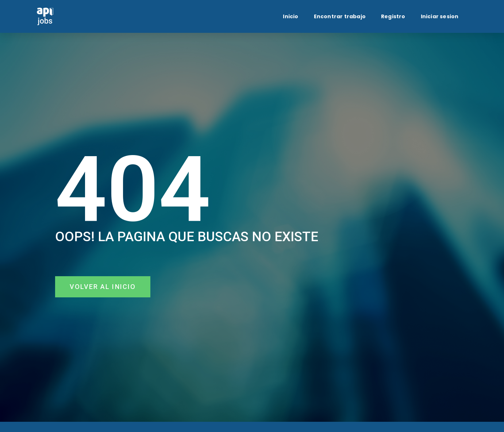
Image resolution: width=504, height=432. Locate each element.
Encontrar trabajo (340, 16)
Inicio (291, 16)
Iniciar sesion (440, 16)
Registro (393, 16)
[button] (103, 287)
